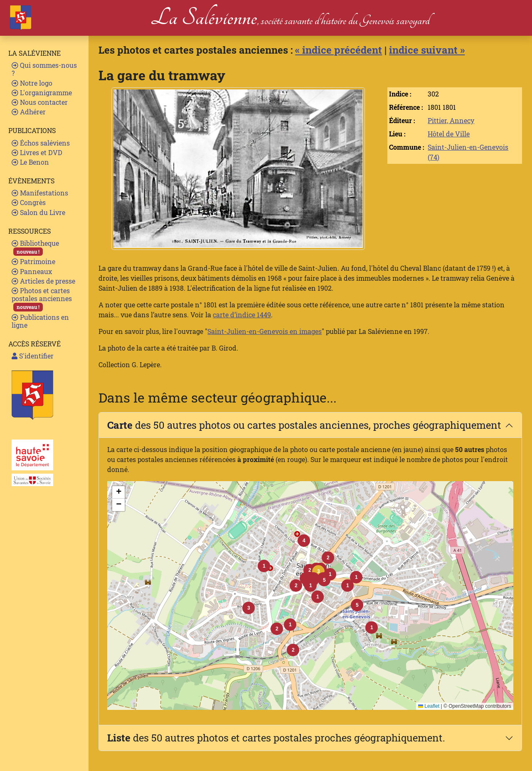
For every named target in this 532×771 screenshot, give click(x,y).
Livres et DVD (37, 152)
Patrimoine (33, 261)
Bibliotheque (35, 247)
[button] (318, 571)
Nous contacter (40, 102)
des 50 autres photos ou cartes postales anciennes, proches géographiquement (304, 425)
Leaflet (429, 706)
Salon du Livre (38, 212)
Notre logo (32, 83)
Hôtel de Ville (449, 134)
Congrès (29, 202)
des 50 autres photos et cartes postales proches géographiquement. (276, 738)
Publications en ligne (40, 321)
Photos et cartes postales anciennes (42, 299)
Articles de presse (43, 281)
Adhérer (29, 112)
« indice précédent (339, 50)
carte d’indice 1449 (242, 315)
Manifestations (40, 193)
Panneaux (32, 271)
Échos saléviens (41, 143)
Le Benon (30, 162)
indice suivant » (427, 50)
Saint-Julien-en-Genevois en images (265, 331)
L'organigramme (42, 93)
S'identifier (33, 356)
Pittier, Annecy (451, 120)
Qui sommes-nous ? (44, 69)
